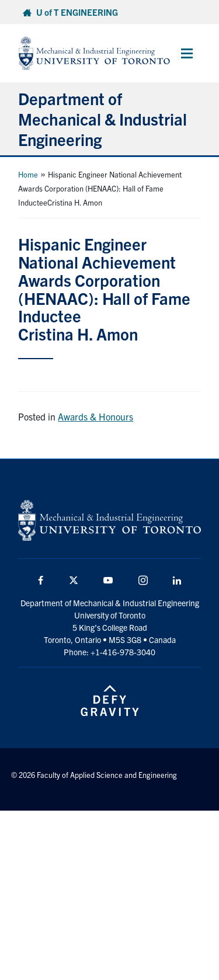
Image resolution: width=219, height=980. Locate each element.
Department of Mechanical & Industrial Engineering (102, 119)
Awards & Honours (95, 416)
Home (28, 174)
